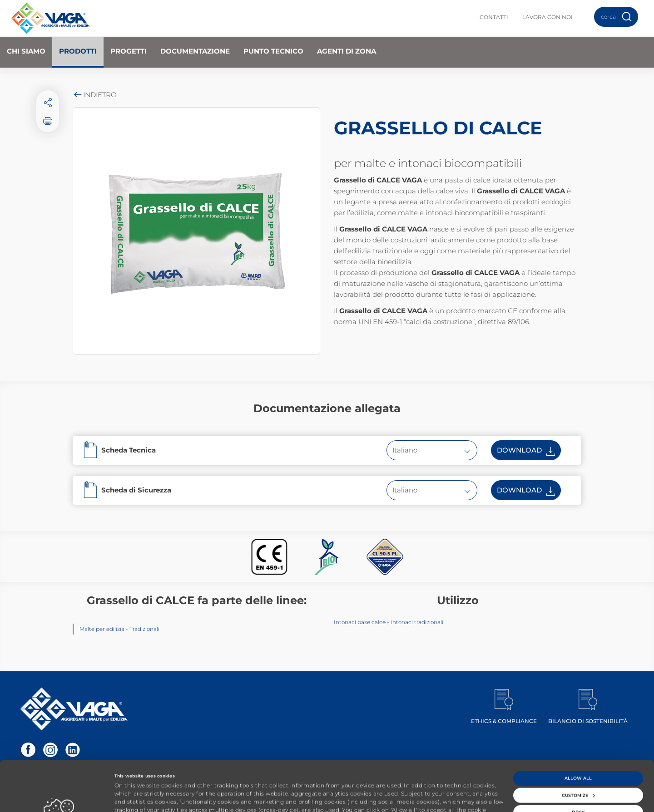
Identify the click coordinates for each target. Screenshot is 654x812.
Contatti (494, 17)
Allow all (578, 734)
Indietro (95, 95)
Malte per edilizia (102, 629)
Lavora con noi (547, 17)
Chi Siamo (26, 51)
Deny (578, 768)
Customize (578, 751)
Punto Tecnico (273, 51)
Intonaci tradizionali (417, 622)
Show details (129, 797)
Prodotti (78, 51)
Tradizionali (144, 629)
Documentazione (195, 51)
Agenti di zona (347, 51)
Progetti (129, 51)
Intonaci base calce (360, 622)
